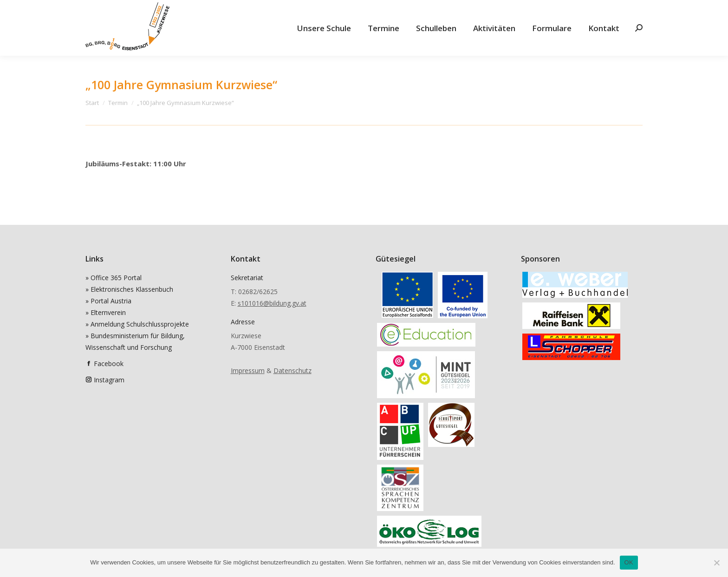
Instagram (109, 380)
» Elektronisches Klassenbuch (129, 289)
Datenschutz (292, 370)
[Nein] (716, 563)
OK (629, 562)
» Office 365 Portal (114, 278)
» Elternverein (106, 312)
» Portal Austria (108, 301)
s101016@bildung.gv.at (272, 303)
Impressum (248, 370)
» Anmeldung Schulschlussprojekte (137, 324)
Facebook (109, 364)
